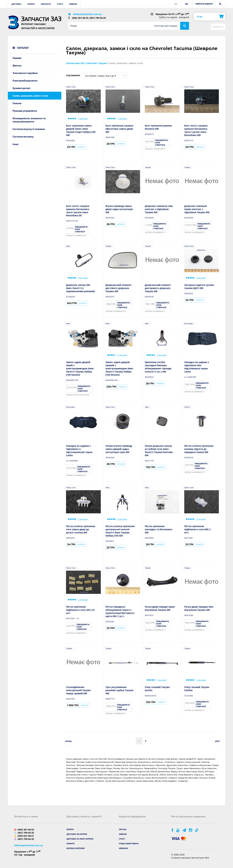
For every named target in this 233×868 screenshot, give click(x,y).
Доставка (16, 4)
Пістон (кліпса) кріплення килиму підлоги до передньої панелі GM (199, 449)
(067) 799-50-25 (98, 18)
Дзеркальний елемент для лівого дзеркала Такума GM (119, 288)
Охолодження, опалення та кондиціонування (29, 120)
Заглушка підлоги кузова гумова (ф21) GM (199, 286)
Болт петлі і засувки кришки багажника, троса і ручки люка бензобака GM (196, 130)
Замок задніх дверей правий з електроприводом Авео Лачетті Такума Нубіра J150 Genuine (119, 368)
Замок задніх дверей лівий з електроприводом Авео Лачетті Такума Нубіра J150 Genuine (80, 368)
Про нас (123, 829)
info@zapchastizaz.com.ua (87, 14)
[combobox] (105, 75)
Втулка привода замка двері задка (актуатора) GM (119, 209)
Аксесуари (189, 324)
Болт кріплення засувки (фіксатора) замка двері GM (119, 129)
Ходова (17, 58)
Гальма (17, 103)
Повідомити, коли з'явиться (162, 142)
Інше (15, 144)
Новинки (123, 848)
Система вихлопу (23, 136)
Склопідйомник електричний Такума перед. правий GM (78, 690)
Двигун (17, 65)
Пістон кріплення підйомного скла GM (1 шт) (197, 529)
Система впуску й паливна (29, 129)
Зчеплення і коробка (25, 73)
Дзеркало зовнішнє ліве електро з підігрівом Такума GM (159, 209)
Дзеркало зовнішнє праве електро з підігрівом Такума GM (197, 209)
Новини (73, 4)
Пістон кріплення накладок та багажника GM (158, 529)
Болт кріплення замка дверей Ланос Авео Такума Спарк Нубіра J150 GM (81, 130)
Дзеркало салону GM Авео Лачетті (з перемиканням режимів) (80, 288)
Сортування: (73, 75)
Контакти (46, 4)
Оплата (31, 4)
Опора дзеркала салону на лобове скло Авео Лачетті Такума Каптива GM (159, 451)
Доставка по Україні (77, 834)
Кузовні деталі (21, 88)
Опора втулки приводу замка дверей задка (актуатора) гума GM (119, 449)
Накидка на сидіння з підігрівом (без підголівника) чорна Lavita (197, 367)
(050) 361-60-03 (80, 18)
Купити (81, 147)
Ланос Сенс (71, 87)
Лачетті (187, 407)
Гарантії (71, 843)
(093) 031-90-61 (26, 836)
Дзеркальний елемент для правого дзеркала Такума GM (158, 288)
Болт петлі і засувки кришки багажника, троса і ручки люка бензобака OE (78, 211)
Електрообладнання (25, 80)
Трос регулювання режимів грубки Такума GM (119, 690)
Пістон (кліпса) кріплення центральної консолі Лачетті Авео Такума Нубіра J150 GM (120, 531)
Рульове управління (25, 111)
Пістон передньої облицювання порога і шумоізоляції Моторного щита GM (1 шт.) (120, 611)
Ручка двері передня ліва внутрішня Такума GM (199, 608)
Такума (148, 167)
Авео (68, 246)
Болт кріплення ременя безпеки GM (158, 127)
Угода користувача (129, 843)
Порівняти (218, 27)
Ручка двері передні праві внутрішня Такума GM (160, 608)
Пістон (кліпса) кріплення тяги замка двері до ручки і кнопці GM (81, 529)
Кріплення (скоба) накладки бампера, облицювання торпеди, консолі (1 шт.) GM (158, 367)
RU (187, 4)
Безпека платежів (76, 848)
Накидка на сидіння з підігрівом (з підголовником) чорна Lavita (79, 451)
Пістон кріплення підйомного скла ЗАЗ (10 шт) (80, 610)
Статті (60, 4)
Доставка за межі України (80, 839)
